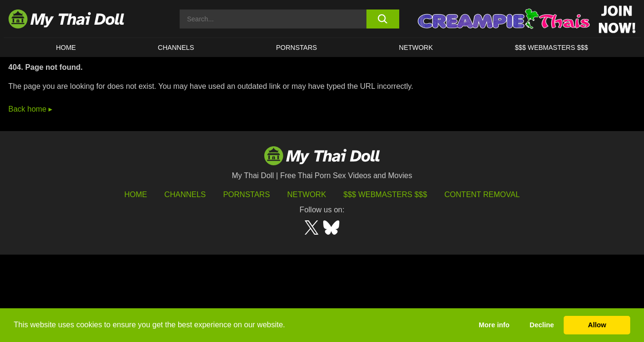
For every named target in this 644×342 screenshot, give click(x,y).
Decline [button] (542, 325)
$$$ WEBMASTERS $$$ (551, 47)
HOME (66, 47)
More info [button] (494, 325)
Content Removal (482, 195)
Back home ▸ (30, 109)
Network (416, 47)
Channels (185, 195)
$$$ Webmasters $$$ (385, 195)
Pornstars (297, 47)
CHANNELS (176, 47)
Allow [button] (597, 325)
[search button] (383, 19)
